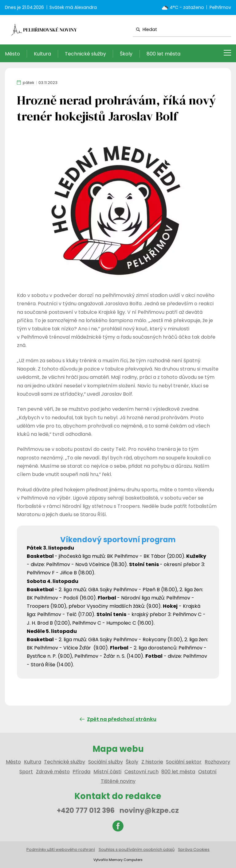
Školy (126, 54)
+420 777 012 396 (86, 810)
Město (12, 54)
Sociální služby (106, 762)
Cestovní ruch (142, 772)
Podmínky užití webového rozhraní (61, 849)
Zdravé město (53, 772)
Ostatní (207, 772)
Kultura (42, 54)
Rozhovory (217, 762)
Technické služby (85, 54)
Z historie (152, 762)
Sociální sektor (184, 762)
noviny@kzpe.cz (149, 810)
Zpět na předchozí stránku (118, 719)
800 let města (163, 54)
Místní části (107, 772)
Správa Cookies (194, 849)
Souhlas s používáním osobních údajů (137, 849)
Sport (26, 772)
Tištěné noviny (118, 781)
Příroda (81, 772)
